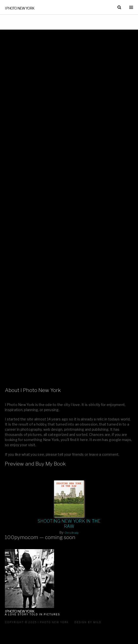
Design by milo (88, 622)
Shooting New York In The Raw (69, 524)
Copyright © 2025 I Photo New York (37, 622)
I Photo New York (20, 8)
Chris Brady (72, 533)
